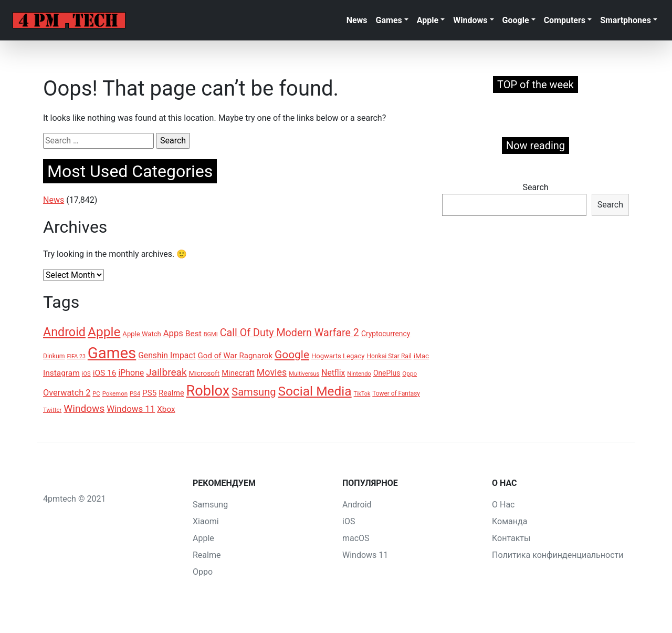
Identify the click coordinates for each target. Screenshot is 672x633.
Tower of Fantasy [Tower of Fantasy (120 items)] (396, 393)
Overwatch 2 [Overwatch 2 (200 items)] (67, 393)
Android (357, 505)
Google (516, 20)
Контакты (511, 538)
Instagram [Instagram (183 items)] (61, 373)
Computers (565, 20)
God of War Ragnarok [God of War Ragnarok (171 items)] (235, 356)
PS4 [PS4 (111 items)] (135, 394)
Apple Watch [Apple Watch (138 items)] (141, 334)
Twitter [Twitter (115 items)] (52, 410)
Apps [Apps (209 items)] (173, 333)
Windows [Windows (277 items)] (84, 408)
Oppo (203, 572)
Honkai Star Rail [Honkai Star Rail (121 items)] (389, 356)
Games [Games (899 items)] (112, 353)
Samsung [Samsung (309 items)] (254, 392)
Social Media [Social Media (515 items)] (314, 391)
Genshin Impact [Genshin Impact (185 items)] (167, 355)
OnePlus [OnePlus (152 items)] (387, 373)
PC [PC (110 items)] (96, 394)
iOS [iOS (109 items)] (86, 374)
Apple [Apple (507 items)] (104, 332)
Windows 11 (365, 555)
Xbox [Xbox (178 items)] (166, 409)
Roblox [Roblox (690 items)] (208, 391)
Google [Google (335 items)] (292, 355)
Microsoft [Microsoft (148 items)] (204, 373)
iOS (349, 521)
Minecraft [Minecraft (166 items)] (238, 373)
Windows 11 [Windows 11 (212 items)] (131, 409)
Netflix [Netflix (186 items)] (333, 373)
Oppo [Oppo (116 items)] (409, 373)
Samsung (210, 505)
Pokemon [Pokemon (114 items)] (115, 393)
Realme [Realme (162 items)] (171, 393)
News (357, 20)
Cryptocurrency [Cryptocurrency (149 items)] (386, 334)
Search (535, 187)
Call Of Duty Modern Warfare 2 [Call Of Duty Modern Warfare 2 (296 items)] (290, 333)
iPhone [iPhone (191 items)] (131, 373)
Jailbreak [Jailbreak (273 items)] (166, 372)
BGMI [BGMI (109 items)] (211, 334)
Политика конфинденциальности (558, 555)
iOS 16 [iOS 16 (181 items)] (105, 373)
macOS (356, 538)
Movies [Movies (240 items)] (272, 372)
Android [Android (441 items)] (64, 332)
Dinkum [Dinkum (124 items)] (54, 356)
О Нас (503, 505)
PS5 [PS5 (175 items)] (149, 393)
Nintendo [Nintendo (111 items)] (359, 374)
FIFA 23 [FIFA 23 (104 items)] (76, 356)
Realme (207, 555)
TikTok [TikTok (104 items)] (362, 394)
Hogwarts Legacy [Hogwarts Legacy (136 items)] (338, 356)
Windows (470, 20)
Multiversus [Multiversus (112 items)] (304, 374)
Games (389, 20)
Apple (428, 20)
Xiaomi (206, 521)
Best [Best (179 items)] (193, 334)
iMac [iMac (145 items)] (421, 356)
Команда (510, 521)
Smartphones (626, 20)
